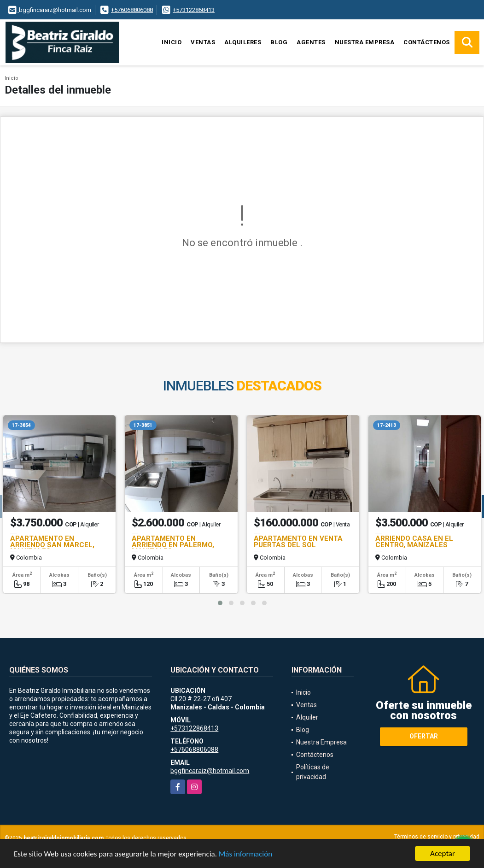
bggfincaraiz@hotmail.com (210, 771)
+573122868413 (194, 10)
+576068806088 (132, 10)
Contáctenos (427, 42)
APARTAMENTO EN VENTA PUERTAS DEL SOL (298, 542)
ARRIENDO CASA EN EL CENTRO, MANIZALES (414, 542)
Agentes (311, 42)
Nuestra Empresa (365, 42)
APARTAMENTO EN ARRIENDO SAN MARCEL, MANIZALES (52, 545)
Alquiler (307, 717)
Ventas (203, 42)
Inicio (172, 42)
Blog (279, 42)
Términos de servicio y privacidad (437, 837)
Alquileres (243, 42)
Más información (245, 854)
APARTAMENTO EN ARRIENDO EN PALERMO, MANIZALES (173, 545)
